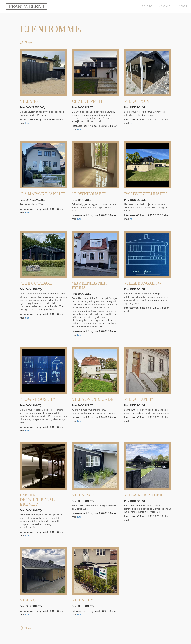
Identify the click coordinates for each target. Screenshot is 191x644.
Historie (182, 6)
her (27, 123)
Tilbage (28, 42)
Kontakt (165, 6)
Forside (147, 6)
